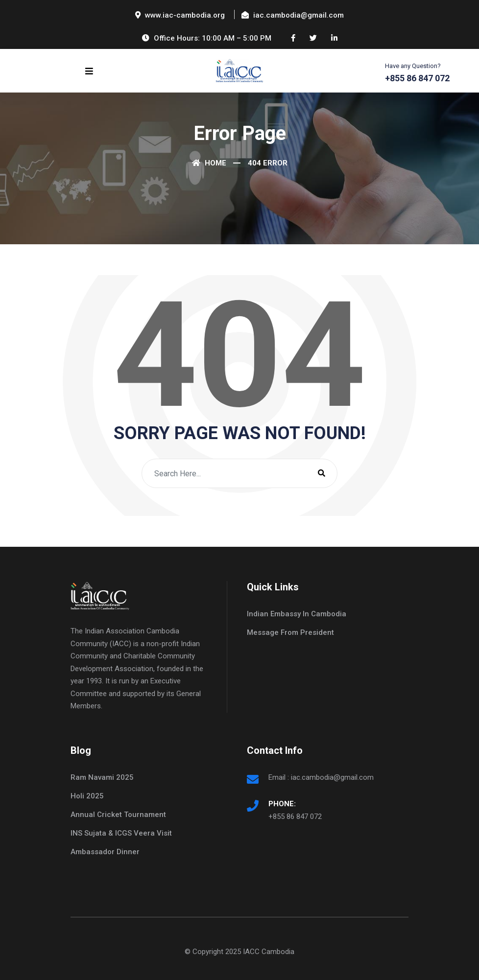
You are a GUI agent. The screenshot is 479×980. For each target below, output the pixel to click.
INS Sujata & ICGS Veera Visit (121, 833)
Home (209, 163)
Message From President (290, 632)
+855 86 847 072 (295, 817)
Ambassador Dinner (105, 852)
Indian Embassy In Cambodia (297, 614)
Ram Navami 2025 (102, 777)
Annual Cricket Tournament (118, 815)
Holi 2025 (87, 796)
